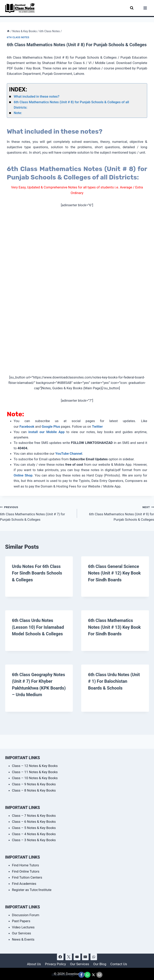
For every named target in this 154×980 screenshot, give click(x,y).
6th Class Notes (18, 37)
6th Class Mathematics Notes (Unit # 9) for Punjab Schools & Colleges (117, 513)
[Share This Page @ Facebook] (81, 975)
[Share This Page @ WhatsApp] (87, 975)
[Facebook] (60, 957)
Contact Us (119, 964)
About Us (34, 964)
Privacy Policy (55, 964)
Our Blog (100, 964)
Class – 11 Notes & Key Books (35, 772)
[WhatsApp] (94, 957)
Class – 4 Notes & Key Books (34, 834)
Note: (18, 113)
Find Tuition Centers (27, 877)
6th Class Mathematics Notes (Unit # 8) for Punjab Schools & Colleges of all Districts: (71, 105)
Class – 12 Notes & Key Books (35, 766)
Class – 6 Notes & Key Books (34, 822)
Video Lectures (23, 927)
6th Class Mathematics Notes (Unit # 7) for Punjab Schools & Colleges (37, 513)
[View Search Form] (132, 8)
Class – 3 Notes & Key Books (34, 840)
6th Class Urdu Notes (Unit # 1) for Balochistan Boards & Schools (114, 681)
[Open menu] (145, 8)
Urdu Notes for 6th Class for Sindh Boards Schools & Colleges (37, 573)
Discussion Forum (26, 915)
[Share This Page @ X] (93, 975)
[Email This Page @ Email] (99, 975)
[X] (69, 957)
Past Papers (21, 921)
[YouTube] (77, 957)
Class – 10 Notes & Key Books (35, 778)
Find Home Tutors (26, 865)
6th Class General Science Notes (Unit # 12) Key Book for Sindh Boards (115, 573)
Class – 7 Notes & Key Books (34, 816)
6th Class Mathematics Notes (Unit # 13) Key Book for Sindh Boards (115, 627)
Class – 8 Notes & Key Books (34, 790)
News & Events (23, 939)
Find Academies (24, 884)
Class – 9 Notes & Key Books (34, 784)
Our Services (22, 933)
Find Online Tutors (26, 871)
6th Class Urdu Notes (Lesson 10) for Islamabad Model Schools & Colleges (38, 627)
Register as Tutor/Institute (32, 890)
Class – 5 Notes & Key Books (34, 828)
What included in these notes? (36, 96)
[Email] (85, 957)
